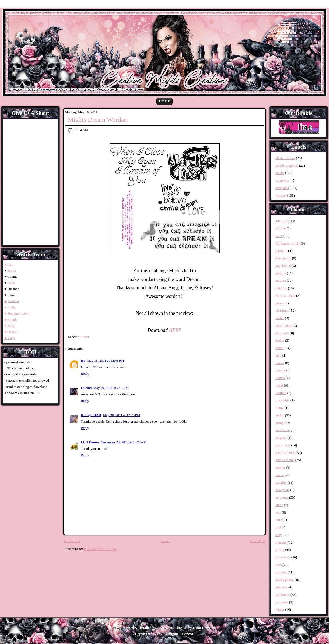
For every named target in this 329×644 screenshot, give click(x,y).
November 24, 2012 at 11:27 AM (124, 442)
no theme (282, 497)
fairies (280, 363)
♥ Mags (10, 338)
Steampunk (283, 258)
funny (279, 408)
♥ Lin (8, 264)
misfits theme (285, 460)
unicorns (281, 587)
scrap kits (282, 180)
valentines (283, 595)
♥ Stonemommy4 (16, 313)
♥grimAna (12, 301)
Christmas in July (288, 243)
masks (280, 173)
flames (280, 378)
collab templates (287, 166)
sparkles (281, 542)
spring (280, 550)
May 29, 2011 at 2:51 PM (111, 388)
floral (279, 385)
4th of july (283, 221)
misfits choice (285, 453)
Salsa (11, 283)
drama (280, 340)
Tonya (12, 271)
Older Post (258, 541)
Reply (85, 373)
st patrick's (283, 557)
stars (279, 565)
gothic (280, 415)
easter (279, 348)
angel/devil (283, 266)
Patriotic (281, 251)
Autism (281, 228)
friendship (283, 400)
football (281, 393)
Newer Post (72, 541)
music (280, 475)
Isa (83, 361)
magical (281, 438)
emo (278, 355)
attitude (281, 273)
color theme (284, 326)
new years (282, 490)
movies (281, 467)
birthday (281, 288)
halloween (283, 430)
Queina (86, 388)
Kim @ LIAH (91, 415)
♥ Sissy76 (11, 332)
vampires (282, 602)
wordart (83, 337)
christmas (282, 310)
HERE (175, 330)
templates (282, 188)
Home (164, 101)
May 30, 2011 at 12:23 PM (121, 415)
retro (279, 520)
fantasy (281, 370)
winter (280, 609)
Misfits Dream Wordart (98, 120)
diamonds (282, 333)
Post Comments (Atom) (101, 549)
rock (279, 527)
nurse (279, 505)
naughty (281, 483)
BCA (279, 236)
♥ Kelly (10, 326)
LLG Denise (90, 442)
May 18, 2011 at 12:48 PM (106, 361)
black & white (285, 296)
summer (281, 572)
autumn (281, 281)
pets (278, 512)
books (280, 303)
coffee (280, 318)
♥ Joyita (10, 307)
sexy (279, 535)
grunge (280, 423)
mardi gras (283, 445)
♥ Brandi (10, 320)
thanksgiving (284, 579)
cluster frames (285, 158)
